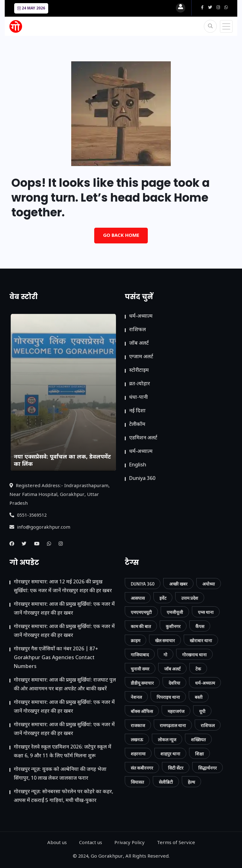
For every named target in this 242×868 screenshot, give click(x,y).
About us (57, 843)
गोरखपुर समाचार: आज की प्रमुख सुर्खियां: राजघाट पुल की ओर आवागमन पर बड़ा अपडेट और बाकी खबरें (65, 685)
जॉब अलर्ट (139, 344)
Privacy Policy (130, 843)
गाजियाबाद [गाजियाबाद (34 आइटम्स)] (140, 655)
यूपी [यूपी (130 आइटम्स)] (202, 711)
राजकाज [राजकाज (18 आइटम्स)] (138, 725)
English (138, 465)
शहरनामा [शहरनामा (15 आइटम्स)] (138, 754)
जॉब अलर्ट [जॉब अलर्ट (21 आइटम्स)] (172, 669)
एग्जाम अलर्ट (141, 357)
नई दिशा (137, 411)
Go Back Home (121, 236)
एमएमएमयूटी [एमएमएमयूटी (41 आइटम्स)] (141, 612)
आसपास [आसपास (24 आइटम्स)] (138, 598)
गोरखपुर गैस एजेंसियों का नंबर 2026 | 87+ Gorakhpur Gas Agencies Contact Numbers (56, 658)
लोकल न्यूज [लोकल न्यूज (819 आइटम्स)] (167, 740)
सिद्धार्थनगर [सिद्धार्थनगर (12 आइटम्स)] (207, 768)
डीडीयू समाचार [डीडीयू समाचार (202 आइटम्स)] (142, 683)
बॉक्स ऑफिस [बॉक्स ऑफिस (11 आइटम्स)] (142, 711)
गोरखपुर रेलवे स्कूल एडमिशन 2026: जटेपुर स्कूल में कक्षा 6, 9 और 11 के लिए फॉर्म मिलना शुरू (63, 752)
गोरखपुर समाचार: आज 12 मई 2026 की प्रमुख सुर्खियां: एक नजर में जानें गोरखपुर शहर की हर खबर (63, 587)
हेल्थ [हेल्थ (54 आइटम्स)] (191, 782)
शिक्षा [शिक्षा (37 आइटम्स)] (199, 754)
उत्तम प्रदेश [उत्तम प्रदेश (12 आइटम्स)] (190, 598)
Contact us (91, 843)
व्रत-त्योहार (140, 384)
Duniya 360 (142, 479)
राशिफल (138, 330)
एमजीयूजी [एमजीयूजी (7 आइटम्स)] (175, 612)
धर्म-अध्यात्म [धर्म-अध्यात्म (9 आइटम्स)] (205, 683)
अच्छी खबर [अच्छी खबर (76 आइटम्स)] (178, 584)
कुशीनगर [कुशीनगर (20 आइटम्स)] (173, 626)
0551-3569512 (28, 516)
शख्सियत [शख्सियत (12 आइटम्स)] (198, 740)
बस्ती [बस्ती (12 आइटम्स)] (199, 697)
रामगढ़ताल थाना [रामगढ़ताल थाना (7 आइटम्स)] (173, 725)
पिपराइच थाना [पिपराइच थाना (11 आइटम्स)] (168, 697)
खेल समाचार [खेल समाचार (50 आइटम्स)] (165, 640)
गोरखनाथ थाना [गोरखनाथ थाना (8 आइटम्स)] (194, 655)
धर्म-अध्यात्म (141, 317)
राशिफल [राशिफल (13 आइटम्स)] (208, 725)
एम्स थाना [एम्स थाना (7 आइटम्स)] (206, 612)
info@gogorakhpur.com (40, 528)
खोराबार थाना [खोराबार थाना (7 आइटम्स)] (201, 640)
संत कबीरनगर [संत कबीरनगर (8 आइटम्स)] (142, 768)
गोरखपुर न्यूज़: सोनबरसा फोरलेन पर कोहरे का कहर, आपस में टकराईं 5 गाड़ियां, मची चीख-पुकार (63, 796)
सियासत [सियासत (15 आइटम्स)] (137, 782)
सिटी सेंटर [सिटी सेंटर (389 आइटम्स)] (176, 768)
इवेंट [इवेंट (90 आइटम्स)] (163, 598)
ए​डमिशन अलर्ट (143, 438)
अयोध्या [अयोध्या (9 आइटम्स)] (209, 584)
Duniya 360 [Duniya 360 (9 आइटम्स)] (143, 584)
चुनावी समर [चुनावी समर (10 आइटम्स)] (140, 669)
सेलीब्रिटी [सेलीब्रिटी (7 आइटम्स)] (166, 782)
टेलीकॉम (137, 425)
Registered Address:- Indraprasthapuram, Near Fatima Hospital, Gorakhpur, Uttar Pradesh (60, 495)
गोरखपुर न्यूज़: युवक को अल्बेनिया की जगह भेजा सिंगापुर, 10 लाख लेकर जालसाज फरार (60, 774)
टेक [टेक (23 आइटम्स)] (198, 669)
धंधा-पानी (138, 398)
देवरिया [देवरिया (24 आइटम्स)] (174, 683)
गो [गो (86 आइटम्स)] (165, 655)
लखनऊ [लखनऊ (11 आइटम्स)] (137, 740)
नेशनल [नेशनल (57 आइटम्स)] (136, 697)
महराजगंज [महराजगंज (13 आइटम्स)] (176, 711)
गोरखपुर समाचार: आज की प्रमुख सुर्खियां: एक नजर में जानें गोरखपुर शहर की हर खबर (64, 609)
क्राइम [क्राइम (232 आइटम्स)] (135, 640)
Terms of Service (176, 843)
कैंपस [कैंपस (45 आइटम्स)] (200, 626)
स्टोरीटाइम (139, 371)
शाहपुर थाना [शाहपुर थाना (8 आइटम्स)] (170, 754)
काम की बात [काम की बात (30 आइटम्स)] (141, 626)
